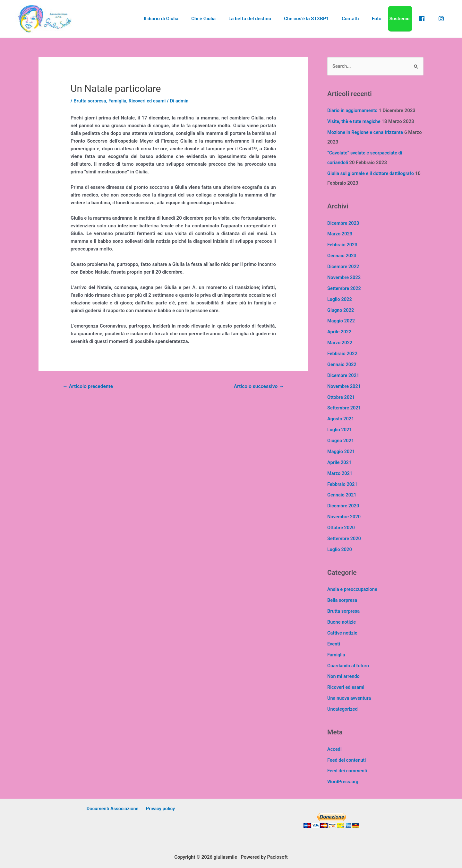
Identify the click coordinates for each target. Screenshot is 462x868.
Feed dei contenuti (347, 758)
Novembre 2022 (344, 277)
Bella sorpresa (343, 599)
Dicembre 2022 (344, 267)
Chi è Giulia (224, 19)
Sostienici (406, 19)
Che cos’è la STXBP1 (320, 19)
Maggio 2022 (342, 320)
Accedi (335, 747)
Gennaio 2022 (342, 364)
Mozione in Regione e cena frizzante (366, 133)
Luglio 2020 (340, 548)
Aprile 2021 (340, 461)
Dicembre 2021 (344, 375)
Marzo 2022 (340, 342)
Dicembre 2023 (344, 223)
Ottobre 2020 (342, 527)
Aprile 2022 (340, 331)
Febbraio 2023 (343, 245)
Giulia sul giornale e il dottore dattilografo (372, 173)
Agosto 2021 (341, 418)
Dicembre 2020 (344, 505)
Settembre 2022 (345, 288)
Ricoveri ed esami (149, 101)
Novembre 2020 (344, 516)
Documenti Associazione (113, 807)
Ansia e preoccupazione (353, 588)
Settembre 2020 (345, 537)
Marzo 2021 (340, 472)
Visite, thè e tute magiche (355, 122)
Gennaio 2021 (342, 494)
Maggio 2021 (342, 451)
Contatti (361, 19)
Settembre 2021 (345, 407)
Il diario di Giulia (184, 19)
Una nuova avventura (350, 697)
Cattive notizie (343, 632)
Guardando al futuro (349, 664)
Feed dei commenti (348, 769)
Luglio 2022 (340, 299)
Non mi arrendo (344, 675)
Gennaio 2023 (342, 256)
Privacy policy (160, 807)
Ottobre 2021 (342, 397)
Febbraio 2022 (343, 353)
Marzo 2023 (340, 234)
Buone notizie (342, 621)
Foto (384, 19)
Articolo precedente (89, 386)
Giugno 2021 (341, 440)
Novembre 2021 (344, 386)
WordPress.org (343, 780)
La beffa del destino (267, 19)
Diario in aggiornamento (353, 111)
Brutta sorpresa (90, 101)
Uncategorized (343, 707)
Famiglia (119, 101)
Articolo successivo (258, 386)
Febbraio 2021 (343, 483)
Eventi (334, 642)
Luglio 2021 (340, 429)
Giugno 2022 (341, 310)
